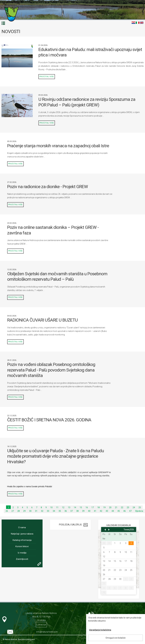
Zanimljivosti (22, 559)
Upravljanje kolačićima (100, 630)
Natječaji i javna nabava (22, 534)
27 (13, 511)
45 (119, 511)
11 (57, 507)
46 (125, 511)
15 (81, 507)
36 (66, 511)
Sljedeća (139, 511)
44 (113, 511)
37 (72, 511)
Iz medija (22, 553)
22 (122, 507)
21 (116, 507)
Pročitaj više (47, 77)
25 (140, 507)
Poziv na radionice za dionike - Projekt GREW (48, 187)
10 (51, 507)
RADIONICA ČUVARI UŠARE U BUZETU (42, 320)
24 (134, 507)
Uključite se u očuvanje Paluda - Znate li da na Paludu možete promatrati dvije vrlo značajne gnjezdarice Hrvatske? (56, 456)
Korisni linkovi (22, 546)
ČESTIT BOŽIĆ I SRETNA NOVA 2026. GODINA (49, 420)
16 (87, 507)
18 (98, 507)
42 (101, 511)
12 (63, 507)
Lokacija (41, 625)
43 (107, 511)
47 (130, 511)
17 (93, 507)
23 (128, 507)
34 (54, 511)
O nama (22, 527)
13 (69, 507)
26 (7, 511)
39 (83, 511)
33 (48, 511)
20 (110, 507)
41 (95, 511)
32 (42, 511)
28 (19, 511)
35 (60, 511)
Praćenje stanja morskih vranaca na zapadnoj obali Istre (58, 146)
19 (104, 507)
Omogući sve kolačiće (116, 638)
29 (24, 511)
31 (36, 511)
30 (30, 511)
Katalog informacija (22, 540)
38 (77, 511)
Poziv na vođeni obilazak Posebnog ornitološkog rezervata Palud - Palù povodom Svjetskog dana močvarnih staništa (51, 370)
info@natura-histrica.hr (47, 632)
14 (75, 507)
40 (89, 511)
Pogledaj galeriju (70, 525)
